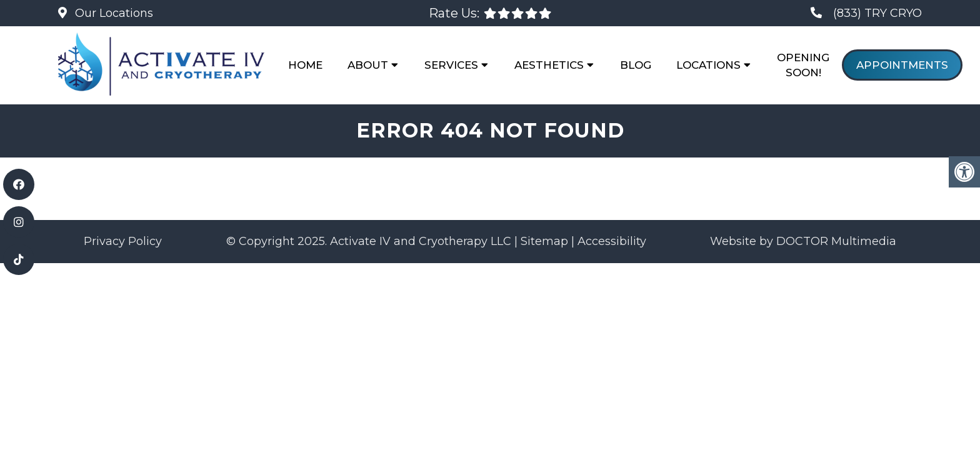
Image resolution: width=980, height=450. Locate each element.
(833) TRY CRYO (877, 13)
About (368, 65)
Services (451, 65)
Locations (708, 65)
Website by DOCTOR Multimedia (803, 241)
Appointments (902, 65)
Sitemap (544, 241)
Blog (636, 65)
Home (305, 65)
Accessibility (612, 241)
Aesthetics (549, 65)
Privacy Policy (123, 241)
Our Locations (112, 13)
